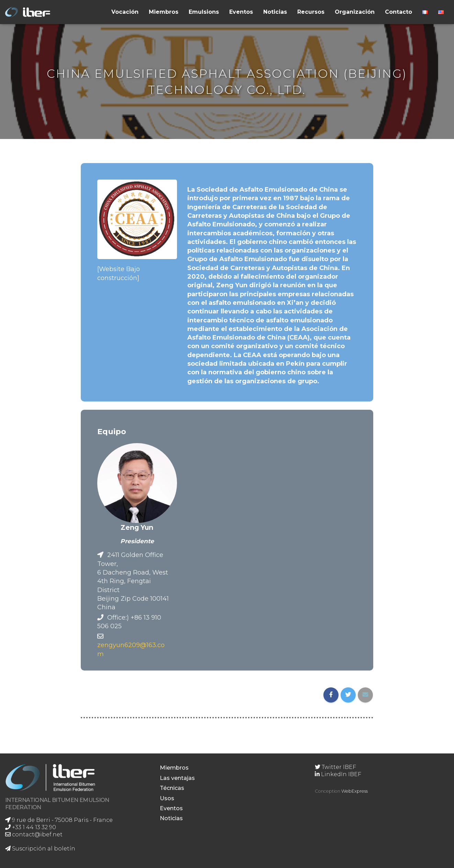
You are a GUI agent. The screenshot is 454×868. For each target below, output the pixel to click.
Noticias (275, 12)
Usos (167, 798)
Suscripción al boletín (40, 849)
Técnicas (172, 788)
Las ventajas (177, 778)
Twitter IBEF (335, 767)
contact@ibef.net (34, 834)
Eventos (241, 12)
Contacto (398, 12)
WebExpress (355, 791)
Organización (355, 12)
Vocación (125, 12)
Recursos (311, 12)
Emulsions (204, 12)
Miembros (164, 12)
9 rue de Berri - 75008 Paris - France (59, 820)
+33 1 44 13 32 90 (31, 827)
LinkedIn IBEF (338, 774)
